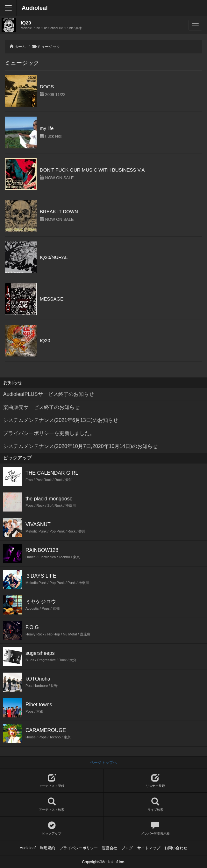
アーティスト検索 (52, 805)
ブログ (127, 848)
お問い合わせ (176, 848)
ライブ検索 (155, 805)
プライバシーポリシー (79, 848)
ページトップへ (103, 763)
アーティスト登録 (52, 781)
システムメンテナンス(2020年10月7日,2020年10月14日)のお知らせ (80, 446)
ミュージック (49, 47)
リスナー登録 (155, 781)
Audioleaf (35, 8)
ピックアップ (52, 828)
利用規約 (47, 848)
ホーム (20, 47)
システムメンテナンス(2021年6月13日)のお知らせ (61, 420)
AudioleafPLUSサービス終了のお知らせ (49, 394)
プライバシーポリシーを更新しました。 (49, 433)
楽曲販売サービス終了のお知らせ (41, 407)
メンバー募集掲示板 (155, 828)
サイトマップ (149, 848)
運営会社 (110, 848)
